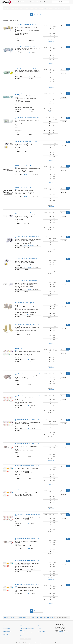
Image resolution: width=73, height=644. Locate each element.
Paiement (22, 636)
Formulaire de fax (7, 629)
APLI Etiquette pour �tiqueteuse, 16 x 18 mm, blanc (26, 47)
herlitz (28, 314)
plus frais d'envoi (51, 41)
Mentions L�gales (7, 632)
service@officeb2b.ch (63, 632)
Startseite (6, 8)
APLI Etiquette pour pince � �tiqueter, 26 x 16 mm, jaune (28, 69)
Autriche (39, 629)
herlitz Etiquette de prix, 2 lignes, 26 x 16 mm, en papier (27, 325)
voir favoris (64, 29)
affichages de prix (34, 8)
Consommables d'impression (19, 2)
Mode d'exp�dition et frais (26, 633)
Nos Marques (31, 2)
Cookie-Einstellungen (26, 639)
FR (44, 632)
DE (42, 632)
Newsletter (5, 634)
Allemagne (40, 626)
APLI (30, 38)
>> (41, 14)
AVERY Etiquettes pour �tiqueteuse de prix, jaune (26, 142)
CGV (21, 626)
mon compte (39, 2)
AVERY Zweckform (28, 149)
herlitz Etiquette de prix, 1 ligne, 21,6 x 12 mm (25, 302)
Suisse (39, 632)
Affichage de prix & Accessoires (46, 8)
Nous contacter (6, 626)
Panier (46, 2)
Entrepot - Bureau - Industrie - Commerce (19, 8)
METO (29, 359)
